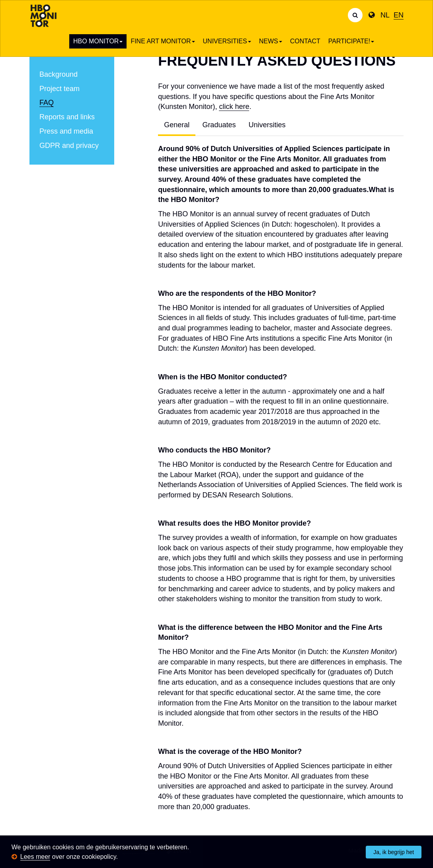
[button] (121, 857)
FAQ (47, 103)
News (271, 41)
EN (399, 15)
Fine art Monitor (163, 41)
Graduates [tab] (219, 125)
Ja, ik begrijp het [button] (394, 852)
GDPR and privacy (69, 146)
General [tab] (177, 125)
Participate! (351, 41)
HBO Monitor (98, 41)
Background (59, 74)
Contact (305, 41)
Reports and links (67, 117)
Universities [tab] (267, 125)
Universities (227, 41)
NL (385, 15)
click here (234, 107)
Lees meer (35, 857)
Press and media (66, 131)
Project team (59, 89)
